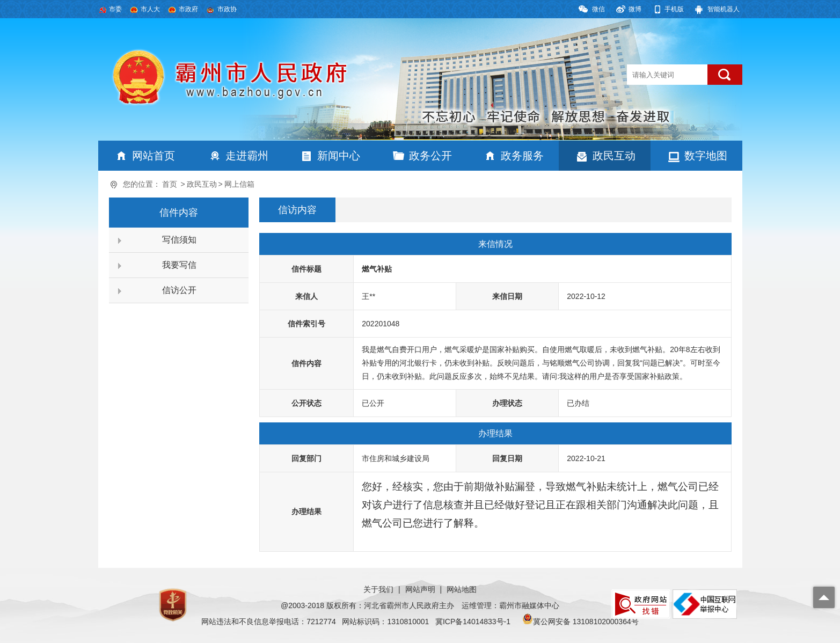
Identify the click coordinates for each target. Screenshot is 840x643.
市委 (115, 9)
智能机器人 (724, 9)
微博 (635, 9)
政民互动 (614, 156)
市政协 (227, 9)
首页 (170, 184)
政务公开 (430, 156)
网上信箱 (239, 184)
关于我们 (378, 589)
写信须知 (179, 240)
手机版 (674, 9)
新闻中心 (339, 156)
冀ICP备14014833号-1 (473, 622)
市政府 (188, 9)
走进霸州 (247, 156)
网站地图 (462, 589)
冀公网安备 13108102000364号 (586, 622)
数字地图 (706, 156)
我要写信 (179, 265)
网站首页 (154, 156)
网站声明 (420, 589)
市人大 (150, 9)
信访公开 (179, 290)
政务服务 (522, 156)
